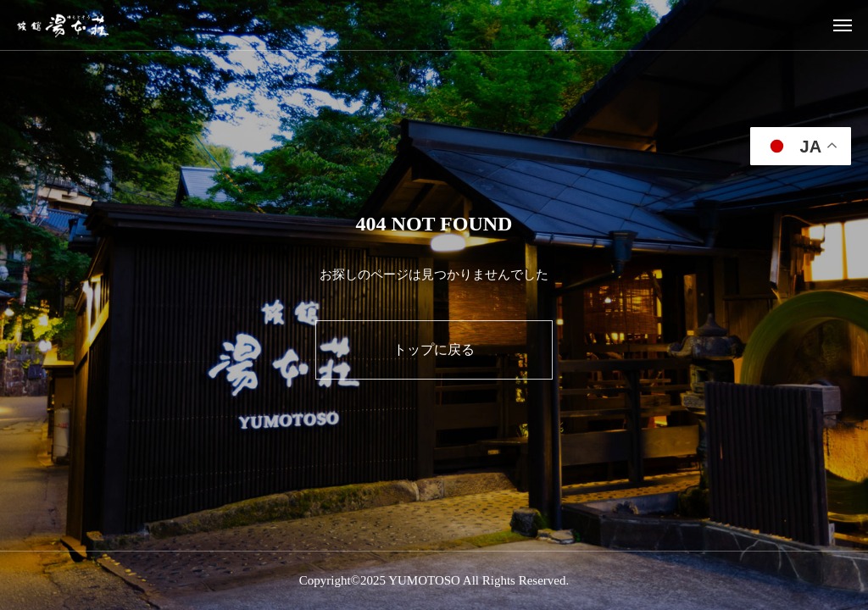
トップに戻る (434, 349)
